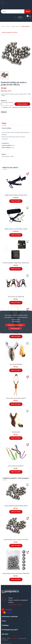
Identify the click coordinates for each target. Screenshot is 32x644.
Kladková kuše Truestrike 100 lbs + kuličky (16, 229)
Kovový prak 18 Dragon (16, 364)
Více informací (16, 321)
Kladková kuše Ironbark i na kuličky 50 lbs (16, 195)
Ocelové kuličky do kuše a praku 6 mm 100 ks (16, 540)
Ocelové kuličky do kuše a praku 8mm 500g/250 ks (16, 574)
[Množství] (7, 104)
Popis (4, 123)
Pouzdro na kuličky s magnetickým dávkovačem (16, 263)
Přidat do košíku (22, 104)
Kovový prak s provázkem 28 (16, 297)
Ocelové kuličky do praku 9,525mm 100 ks (16, 506)
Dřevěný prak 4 (16, 432)
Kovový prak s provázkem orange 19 (16, 398)
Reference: (4, 91)
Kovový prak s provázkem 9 (16, 466)
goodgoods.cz (14, 638)
